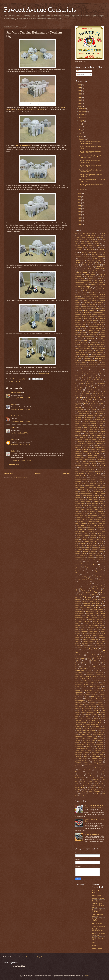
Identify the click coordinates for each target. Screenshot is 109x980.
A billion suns (85, 267)
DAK (96, 378)
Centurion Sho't (88, 344)
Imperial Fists (80, 498)
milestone (100, 559)
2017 (79, 197)
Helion (86, 482)
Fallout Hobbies (88, 420)
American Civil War (92, 283)
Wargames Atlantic (97, 758)
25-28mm (90, 250)
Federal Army (86, 424)
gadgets (96, 446)
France (86, 436)
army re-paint (94, 297)
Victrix (86, 754)
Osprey (103, 593)
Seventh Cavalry (89, 673)
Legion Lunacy (100, 529)
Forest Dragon (93, 432)
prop (92, 627)
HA (86, 478)
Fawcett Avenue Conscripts (40, 9)
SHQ (83, 675)
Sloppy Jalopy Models (82, 683)
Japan (77, 512)
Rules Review (79, 655)
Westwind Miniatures (94, 778)
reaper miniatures (97, 635)
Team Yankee (97, 720)
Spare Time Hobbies (93, 693)
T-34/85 (94, 715)
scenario (82, 665)
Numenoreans (93, 585)
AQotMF (79, 293)
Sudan (96, 711)
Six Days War (86, 679)
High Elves (85, 484)
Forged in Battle (90, 434)
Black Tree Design (91, 321)
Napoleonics (80, 573)
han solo (93, 480)
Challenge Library (98, 346)
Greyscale (96, 468)
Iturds (96, 510)
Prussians (99, 627)
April (81, 133)
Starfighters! (92, 703)
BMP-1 (103, 327)
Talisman (89, 719)
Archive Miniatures (94, 293)
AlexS (96, 279)
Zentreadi (83, 794)
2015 (79, 203)
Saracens (86, 661)
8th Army (97, 265)
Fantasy (78, 422)
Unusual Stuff (79, 746)
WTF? (94, 788)
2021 (79, 100)
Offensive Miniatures (98, 587)
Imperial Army (99, 496)
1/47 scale (79, 239)
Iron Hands (96, 506)
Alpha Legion (98, 281)
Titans (80, 732)
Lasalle (89, 525)
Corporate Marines (99, 372)
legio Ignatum (82, 527)
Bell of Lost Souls (97, 901)
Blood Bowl (100, 325)
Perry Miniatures (88, 605)
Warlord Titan (99, 770)
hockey (99, 486)
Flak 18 (77, 426)
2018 (79, 194)
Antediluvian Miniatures (89, 291)
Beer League (87, 315)
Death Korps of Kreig (84, 386)
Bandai (77, 307)
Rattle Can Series (94, 633)
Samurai (79, 661)
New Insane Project (85, 579)
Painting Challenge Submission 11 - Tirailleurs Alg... (90, 161)
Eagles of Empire (100, 400)
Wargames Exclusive (81, 760)
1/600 (83, 241)
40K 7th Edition (80, 261)
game (90, 447)
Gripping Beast (90, 470)
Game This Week (100, 448)
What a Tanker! (87, 780)
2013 (79, 209)
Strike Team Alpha (86, 709)
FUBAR (88, 442)
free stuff (92, 438)
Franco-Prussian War (98, 436)
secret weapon (99, 669)
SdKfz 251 (83, 669)
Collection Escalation (88, 360)
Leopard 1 (86, 533)
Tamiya (96, 719)
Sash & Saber (95, 661)
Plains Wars (90, 613)
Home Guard (83, 488)
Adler (93, 273)
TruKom (83, 738)
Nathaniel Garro (93, 573)
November (83, 112)
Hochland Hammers (89, 486)
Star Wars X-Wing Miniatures (95, 701)
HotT (77, 492)
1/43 (98, 237)
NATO (101, 573)
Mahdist (93, 551)
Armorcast (86, 297)
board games (99, 328)
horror (104, 488)
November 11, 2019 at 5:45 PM (21, 460)
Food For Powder (94, 428)
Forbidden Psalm (81, 432)
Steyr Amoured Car (80, 707)
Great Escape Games (83, 464)
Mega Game (91, 557)
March (81, 136)
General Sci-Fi (93, 453)
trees (102, 736)
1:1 (93, 233)
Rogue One (84, 649)
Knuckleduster (81, 522)
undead (77, 742)
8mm (90, 265)
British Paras (102, 334)
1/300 (83, 237)
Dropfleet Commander (87, 396)
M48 (99, 545)
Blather (96, 323)
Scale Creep (86, 663)
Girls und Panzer (80, 458)
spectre (94, 695)
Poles (94, 615)
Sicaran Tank (89, 675)
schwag (96, 665)
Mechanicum (100, 555)
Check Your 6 (80, 352)
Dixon (91, 392)
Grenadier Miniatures (85, 468)
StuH (79, 711)
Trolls (77, 738)
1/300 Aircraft (91, 237)
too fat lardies (85, 734)
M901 (84, 547)
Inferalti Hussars (80, 504)
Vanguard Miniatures (81, 748)
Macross (89, 547)
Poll (87, 617)
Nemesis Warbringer (83, 577)
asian (89, 299)
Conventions (102, 368)
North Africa (96, 581)
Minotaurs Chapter (96, 563)
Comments (81, 74)
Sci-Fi (77, 667)
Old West (84, 591)
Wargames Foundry (82, 762)
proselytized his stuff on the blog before (31, 110)
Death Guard (101, 384)
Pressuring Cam (98, 623)
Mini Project (79, 561)
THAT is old (86, 726)
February (82, 139)
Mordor (77, 569)
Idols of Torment (97, 948)
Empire (100, 408)
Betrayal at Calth (88, 317)
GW (99, 474)
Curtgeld (78, 378)
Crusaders (87, 376)
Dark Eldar (89, 380)
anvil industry (101, 291)
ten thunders (92, 723)
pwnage (91, 629)
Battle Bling (78, 309)
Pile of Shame (100, 611)
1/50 (92, 239)
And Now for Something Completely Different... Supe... (90, 157)
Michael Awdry (16, 392)
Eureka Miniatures (83, 414)
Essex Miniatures (101, 412)
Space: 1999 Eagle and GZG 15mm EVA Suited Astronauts (94, 806)
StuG (104, 709)
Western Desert (80, 778)
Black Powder (88, 319)
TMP (93, 942)
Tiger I (99, 730)
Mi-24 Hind (92, 559)
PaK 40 (95, 600)
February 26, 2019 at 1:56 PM (20, 398)
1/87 (77, 243)
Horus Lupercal (98, 490)
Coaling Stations (88, 358)
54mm (102, 263)
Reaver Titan (90, 637)
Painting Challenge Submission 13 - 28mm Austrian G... (90, 142)
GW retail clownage (95, 476)
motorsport (101, 569)
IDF (96, 494)
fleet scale (78, 428)
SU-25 (90, 711)
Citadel (92, 356)
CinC (86, 356)
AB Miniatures (101, 267)
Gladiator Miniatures (92, 458)
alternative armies (80, 283)
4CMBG (78, 263)
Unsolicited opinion (98, 744)
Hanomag (101, 480)
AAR (92, 267)
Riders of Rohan (101, 645)
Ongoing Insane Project (97, 591)
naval (77, 575)
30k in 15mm (96, 255)
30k (85, 255)
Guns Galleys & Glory (87, 472)
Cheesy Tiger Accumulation (95, 352)
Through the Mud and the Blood (86, 730)
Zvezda (82, 796)
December (83, 109)
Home (38, 473)
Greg (86, 466)
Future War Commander (85, 444)
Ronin (99, 651)
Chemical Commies (82, 354)
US (94, 746)
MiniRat (94, 561)
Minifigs (87, 561)
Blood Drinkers (80, 326)
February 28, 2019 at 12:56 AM (21, 421)
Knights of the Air (100, 519)
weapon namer (96, 774)
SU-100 (84, 711)
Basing (101, 307)
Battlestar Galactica (98, 313)
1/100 (103, 233)
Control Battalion (90, 368)
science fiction (85, 667)
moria (84, 569)
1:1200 (98, 233)
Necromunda (86, 575)
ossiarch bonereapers (84, 595)
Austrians (88, 303)
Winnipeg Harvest (87, 784)
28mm (13, 382)
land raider (81, 525)
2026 (79, 85)
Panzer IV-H (100, 602)
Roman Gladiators (83, 651)
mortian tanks (91, 569)
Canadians (84, 342)
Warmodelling (102, 772)
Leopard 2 (93, 533)
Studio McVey (97, 709)
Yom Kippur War (95, 792)
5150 (97, 263)
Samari (103, 659)
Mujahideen (78, 571)
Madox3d (80, 549)
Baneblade (85, 307)
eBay (101, 402)
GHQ (101, 456)
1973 (102, 247)
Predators (87, 623)
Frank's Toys (83, 438)
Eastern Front (92, 402)
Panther (78, 602)
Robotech (100, 647)
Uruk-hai (88, 746)
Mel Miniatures (100, 557)
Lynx (77, 543)
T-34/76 (88, 715)
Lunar (101, 541)
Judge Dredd (91, 511)
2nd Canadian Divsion (95, 253)
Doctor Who (97, 392)
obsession (78, 587)
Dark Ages (80, 380)
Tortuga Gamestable (98, 734)
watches (88, 774)
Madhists (103, 547)
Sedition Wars (80, 671)
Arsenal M (103, 297)
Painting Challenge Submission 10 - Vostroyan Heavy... (90, 166)
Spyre (81, 697)
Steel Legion (79, 705)
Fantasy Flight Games (90, 422)
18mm (91, 247)
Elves (101, 406)
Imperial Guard (92, 498)
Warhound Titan (80, 768)
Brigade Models (93, 332)
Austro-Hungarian (98, 303)
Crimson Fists (91, 374)
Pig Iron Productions (97, 609)
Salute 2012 (96, 659)
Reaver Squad (79, 637)
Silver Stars (79, 677)
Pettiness (89, 608)
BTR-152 (96, 336)
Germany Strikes (92, 456)
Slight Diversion (98, 681)
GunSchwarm (99, 472)
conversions (97, 370)
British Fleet (93, 334)
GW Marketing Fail (81, 476)
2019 (79, 106)
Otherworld (95, 595)
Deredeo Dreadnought (92, 390)
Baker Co (101, 305)
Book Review (89, 330)
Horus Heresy (83, 490)
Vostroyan (78, 756)
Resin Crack (99, 643)
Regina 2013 (95, 639)
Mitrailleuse (78, 565)
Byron (86, 340)
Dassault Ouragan (92, 382)
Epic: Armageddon (84, 412)
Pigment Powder (80, 611)
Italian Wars (89, 510)
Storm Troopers (92, 707)
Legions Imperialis (93, 531)
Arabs (85, 293)
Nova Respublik (99, 583)
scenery (89, 665)
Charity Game (99, 350)
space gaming (86, 689)
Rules (102, 653)
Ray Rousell (15, 416)
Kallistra (100, 511)
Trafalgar (89, 736)
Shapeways (100, 673)
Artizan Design (97, 895)
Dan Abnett (102, 378)
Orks (96, 593)
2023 (79, 94)
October (82, 115)
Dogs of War (86, 394)
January (82, 190)
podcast (88, 615)
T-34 (83, 715)
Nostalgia (89, 583)
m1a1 (83, 545)
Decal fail (95, 386)
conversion (83, 370)
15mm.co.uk (79, 247)
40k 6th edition (97, 259)
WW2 (78, 790)
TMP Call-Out (88, 732)
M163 (77, 545)
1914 (96, 247)
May (81, 130)
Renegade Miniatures (88, 641)
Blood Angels (91, 325)
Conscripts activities (90, 366)
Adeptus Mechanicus (96, 271)
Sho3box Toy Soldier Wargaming (98, 934)
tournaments (79, 736)
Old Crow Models (96, 589)
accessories (80, 269)
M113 (96, 543)
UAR (94, 740)
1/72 (88, 241)
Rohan (103, 649)
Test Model (79, 724)
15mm (98, 245)
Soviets (78, 689)
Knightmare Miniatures (81, 520)
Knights (91, 519)
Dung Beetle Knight (100, 396)
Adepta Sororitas (100, 269)
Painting (87, 597)
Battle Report (89, 310)
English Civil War (80, 410)
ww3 (86, 790)
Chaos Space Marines (86, 350)
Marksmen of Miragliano (86, 555)
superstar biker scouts (88, 713)
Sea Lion (91, 669)
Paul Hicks (78, 604)
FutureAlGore (99, 444)
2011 (79, 215)
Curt (102, 376)
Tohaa (95, 732)
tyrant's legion (87, 740)
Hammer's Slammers (82, 480)
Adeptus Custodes (83, 271)
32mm (94, 257)
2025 (79, 88)
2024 (79, 91)
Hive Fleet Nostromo (96, 484)
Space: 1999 (100, 691)
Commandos (83, 364)
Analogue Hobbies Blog (82, 285)
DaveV (101, 382)
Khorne (86, 514)
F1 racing (97, 418)
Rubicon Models (94, 653)
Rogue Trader (94, 649)
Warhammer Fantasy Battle (94, 766)
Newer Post (9, 473)
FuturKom (87, 446)
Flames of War (98, 426)
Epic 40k (102, 410)
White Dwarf (97, 780)
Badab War (92, 305)
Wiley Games (84, 782)
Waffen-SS (86, 756)
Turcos (102, 738)
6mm (77, 265)
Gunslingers (91, 474)
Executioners (79, 416)
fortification (78, 436)
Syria (97, 713)
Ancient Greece (101, 287)
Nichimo (80, 581)
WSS (88, 788)
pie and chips (85, 610)
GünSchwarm (80, 474)
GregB (103, 466)
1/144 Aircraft (91, 235)
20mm (81, 250)
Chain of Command (84, 346)
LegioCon (91, 529)
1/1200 (81, 235)
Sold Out (85, 685)
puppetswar (84, 629)
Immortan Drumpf (87, 496)
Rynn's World (96, 657)
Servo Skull (97, 671)
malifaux (101, 551)
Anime (79, 291)
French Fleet (79, 440)
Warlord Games (100, 768)
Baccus (84, 305)
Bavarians (78, 315)
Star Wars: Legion (81, 703)
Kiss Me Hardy (100, 518)
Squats (87, 697)
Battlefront (85, 313)
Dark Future (97, 380)
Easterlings (82, 402)
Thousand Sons (89, 728)
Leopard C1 (102, 533)
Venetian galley (80, 750)
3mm (80, 259)
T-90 (101, 717)
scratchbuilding (95, 667)
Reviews (78, 645)
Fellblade (94, 424)
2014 (79, 206)
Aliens (102, 279)
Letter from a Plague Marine (98, 535)
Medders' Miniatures (81, 557)
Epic (87, 410)
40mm (100, 261)
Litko (79, 537)
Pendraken (95, 603)
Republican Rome (87, 643)
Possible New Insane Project (96, 619)
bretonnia (83, 332)
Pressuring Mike (80, 625)
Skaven (95, 679)
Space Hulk (96, 689)
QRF (97, 629)
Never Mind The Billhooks (98, 577)
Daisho (91, 378)
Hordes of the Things (94, 488)
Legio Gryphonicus (99, 525)
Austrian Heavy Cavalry (90, 301)
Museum (88, 571)
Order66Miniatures (88, 593)
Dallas (13, 428)
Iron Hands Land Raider (92, 834)
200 (76, 250)
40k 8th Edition (91, 261)
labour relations (92, 524)
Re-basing (86, 635)
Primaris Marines (93, 625)
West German (90, 776)
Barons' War (94, 307)
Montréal (101, 567)
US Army (100, 746)
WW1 (100, 788)
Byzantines (95, 340)
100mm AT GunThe (86, 243)
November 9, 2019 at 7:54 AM (20, 445)
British (85, 334)
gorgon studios (92, 462)
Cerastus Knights (100, 344)
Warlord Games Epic (85, 770)
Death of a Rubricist (98, 898)
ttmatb (89, 738)
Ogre (77, 589)
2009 (79, 221)
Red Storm (85, 639)
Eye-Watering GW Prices (93, 416)
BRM (78, 336)
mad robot (96, 547)
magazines (95, 549)
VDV (91, 748)
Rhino (86, 645)
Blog (84, 325)
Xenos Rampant (82, 792)
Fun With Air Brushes (100, 442)
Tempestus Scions (81, 723)
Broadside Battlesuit (87, 336)
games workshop (83, 449)
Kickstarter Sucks (93, 516)
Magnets (85, 551)
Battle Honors (96, 309)
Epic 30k (94, 410)
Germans (79, 456)
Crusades (95, 376)
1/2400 (77, 237)
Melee (77, 559)
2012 (79, 212)
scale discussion (96, 663)
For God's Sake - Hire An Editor (93, 430)
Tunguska (95, 738)
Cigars (81, 356)
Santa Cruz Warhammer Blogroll (32, 957)
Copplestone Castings (81, 372)
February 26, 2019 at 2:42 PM (20, 410)
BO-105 (92, 329)
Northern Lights (44, 374)
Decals (101, 386)
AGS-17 (98, 277)
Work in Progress (98, 786)
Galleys (84, 448)
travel (96, 736)
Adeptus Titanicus (81, 273)
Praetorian (78, 621)
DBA (82, 384)
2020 (79, 103)
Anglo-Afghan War (100, 289)
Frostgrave (81, 442)
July (81, 124)
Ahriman (91, 279)
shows (77, 675)
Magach (87, 549)
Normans (87, 581)
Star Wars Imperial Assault (93, 699)
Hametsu (101, 478)
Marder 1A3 (92, 553)
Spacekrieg (79, 693)
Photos (96, 607)
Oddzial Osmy (87, 587)
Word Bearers (87, 786)
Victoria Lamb (95, 752)
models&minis (87, 565)
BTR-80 (80, 338)
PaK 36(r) (87, 600)
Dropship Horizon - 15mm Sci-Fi (98, 911)
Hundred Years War (98, 492)
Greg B (13, 404)
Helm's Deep (93, 482)
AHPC (83, 279)
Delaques (89, 388)
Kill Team (102, 516)
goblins (92, 460)
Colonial (84, 362)
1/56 (99, 239)
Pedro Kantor (86, 604)
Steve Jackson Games (97, 705)
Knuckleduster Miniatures (93, 522)
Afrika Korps (90, 275)
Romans (93, 651)
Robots (77, 649)
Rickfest (92, 645)
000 (76, 233)
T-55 (100, 715)
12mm (84, 245)
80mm (84, 265)
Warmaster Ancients (91, 772)
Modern (95, 565)
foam (85, 428)
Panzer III (85, 602)
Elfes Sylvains (95, 404)
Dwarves (78, 400)
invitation (85, 505)
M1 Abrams (83, 543)
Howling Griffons (85, 492)
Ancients (80, 289)
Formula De (100, 434)
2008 (79, 224)
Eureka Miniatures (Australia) (98, 915)
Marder (84, 553)
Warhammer (98, 762)
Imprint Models (86, 502)
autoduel (78, 305)
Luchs (98, 539)
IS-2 (85, 508)
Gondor (84, 462)
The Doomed (97, 727)
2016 (79, 200)
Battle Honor (87, 309)
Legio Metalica (101, 527)
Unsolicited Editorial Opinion (83, 744)
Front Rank (102, 440)
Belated (95, 315)
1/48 (86, 239)
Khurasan (93, 514)
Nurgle (101, 585)
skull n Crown (87, 681)
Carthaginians (94, 342)
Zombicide (90, 794)
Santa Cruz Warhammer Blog (97, 930)
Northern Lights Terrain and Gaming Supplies (98, 905)
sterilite (87, 705)
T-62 (82, 717)
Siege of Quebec (99, 675)
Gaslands (94, 451)
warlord (90, 768)
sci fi (102, 665)
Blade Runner (87, 323)
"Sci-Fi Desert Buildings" (24, 145)
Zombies (97, 794)
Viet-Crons (94, 754)
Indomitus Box (98, 502)
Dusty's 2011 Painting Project (95, 398)
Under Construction (88, 742)
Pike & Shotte (90, 611)
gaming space (95, 450)
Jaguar (102, 510)
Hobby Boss (79, 486)
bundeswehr (90, 338)
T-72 (91, 717)
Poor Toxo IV (96, 617)
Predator (78, 623)
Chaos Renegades (99, 348)
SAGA (83, 659)
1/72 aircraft (95, 241)
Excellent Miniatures (97, 414)
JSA (83, 511)
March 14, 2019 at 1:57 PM (20, 433)
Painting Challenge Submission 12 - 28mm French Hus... (90, 152)
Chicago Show (96, 354)
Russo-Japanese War (84, 657)
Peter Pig (99, 605)
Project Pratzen (85, 627)
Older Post (66, 473)
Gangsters (85, 451)
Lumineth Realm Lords (91, 541)
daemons (84, 378)
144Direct (91, 245)
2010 (79, 218)
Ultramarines (100, 740)
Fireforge (101, 424)
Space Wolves (89, 691)
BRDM (98, 330)
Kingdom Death (89, 518)
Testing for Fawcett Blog (92, 725)
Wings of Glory (95, 782)
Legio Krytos (92, 527)
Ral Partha (84, 631)
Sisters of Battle (90, 677)
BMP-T (86, 329)
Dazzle (77, 384)
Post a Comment (14, 464)
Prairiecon (86, 621)
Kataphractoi (79, 514)
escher (93, 412)
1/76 (102, 241)
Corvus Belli (79, 374)
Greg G (14, 439)
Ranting (85, 633)
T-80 (96, 717)
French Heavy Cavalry (90, 440)
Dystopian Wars (88, 400)
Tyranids (78, 740)
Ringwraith (92, 647)
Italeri (83, 510)
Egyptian (78, 404)
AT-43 (95, 299)
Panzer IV (92, 602)
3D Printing (101, 257)
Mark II (99, 553)
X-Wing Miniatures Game (98, 790)
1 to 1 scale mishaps (85, 233)
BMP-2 (79, 328)
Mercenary (84, 559)
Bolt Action (79, 330)
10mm (97, 243)
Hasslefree (78, 482)
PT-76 (77, 629)
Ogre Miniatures (84, 589)
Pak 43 (101, 600)
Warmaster (79, 772)
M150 (102, 543)
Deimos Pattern (80, 388)
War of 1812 (95, 756)
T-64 (86, 717)
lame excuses (102, 524)
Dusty (79, 398)
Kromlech (83, 523)
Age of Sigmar (89, 277)
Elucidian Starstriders (90, 406)
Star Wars (19, 382)
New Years (102, 579)
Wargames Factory (97, 760)
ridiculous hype (82, 647)
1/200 (101, 235)
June (81, 127)
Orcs (80, 593)
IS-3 (90, 508)
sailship (89, 659)
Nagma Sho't (99, 571)
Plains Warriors (79, 613)
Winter (96, 784)
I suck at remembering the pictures (84, 494)
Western (101, 776)
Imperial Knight (93, 500)
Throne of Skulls (101, 728)
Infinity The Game (92, 504)
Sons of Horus (95, 687)
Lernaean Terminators (83, 535)
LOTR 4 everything (88, 539)
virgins (101, 754)
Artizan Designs (81, 299)
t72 (82, 719)
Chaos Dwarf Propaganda (83, 348)
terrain (25, 382)
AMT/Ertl (101, 283)
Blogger (86, 976)
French (100, 438)
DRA (94, 394)
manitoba (78, 553)
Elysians (78, 408)
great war (94, 464)
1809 (86, 247)
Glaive (102, 458)
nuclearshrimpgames (81, 585)
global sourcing (79, 460)
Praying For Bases (98, 621)
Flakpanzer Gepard (86, 426)
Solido (92, 685)
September (83, 118)
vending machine (99, 748)
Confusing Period (93, 364)
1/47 (102, 237)
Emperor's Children (90, 408)
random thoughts (94, 631)
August (82, 121)
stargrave (101, 703)
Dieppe (85, 392)
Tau (86, 721)
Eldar (86, 404)
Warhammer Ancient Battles (84, 764)
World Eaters (80, 788)
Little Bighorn (93, 537)
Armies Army (92, 295)
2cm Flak (84, 253)
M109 (91, 543)
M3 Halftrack (91, 545)
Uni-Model (100, 742)
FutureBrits (78, 446)
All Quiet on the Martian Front (83, 281)
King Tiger (80, 518)
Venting (89, 750)
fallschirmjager (99, 420)
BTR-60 (103, 336)
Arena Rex (83, 295)
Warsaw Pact (81, 774)
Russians (103, 655)
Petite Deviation (80, 608)
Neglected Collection (99, 575)
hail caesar (93, 478)
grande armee (102, 462)
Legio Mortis (81, 529)
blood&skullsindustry (94, 327)
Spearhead (87, 695)
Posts (79, 71)
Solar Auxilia (95, 683)
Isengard (95, 508)
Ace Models (89, 269)
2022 (79, 97)
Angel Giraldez (89, 289)
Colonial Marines (94, 362)
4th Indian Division (88, 263)
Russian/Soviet (91, 655)
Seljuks (90, 671)
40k (85, 259)
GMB (87, 460)
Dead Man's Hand (90, 384)
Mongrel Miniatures (90, 567)
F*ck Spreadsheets (88, 418)
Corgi (90, 372)
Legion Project (80, 531)
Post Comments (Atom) (20, 478)
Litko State (85, 537)
